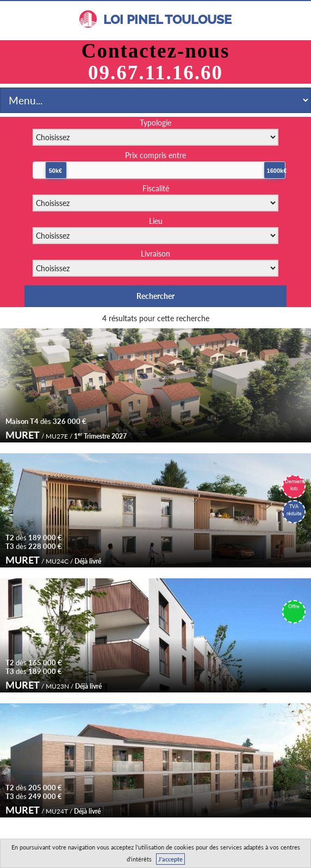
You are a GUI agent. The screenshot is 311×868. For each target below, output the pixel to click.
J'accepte (170, 859)
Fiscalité (156, 188)
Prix (155, 155)
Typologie (155, 123)
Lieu (156, 221)
